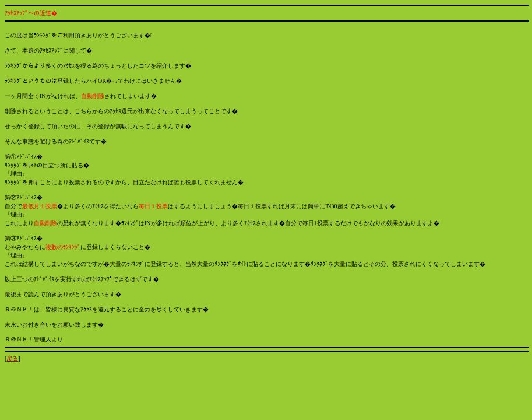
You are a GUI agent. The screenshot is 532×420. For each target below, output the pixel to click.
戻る (12, 358)
